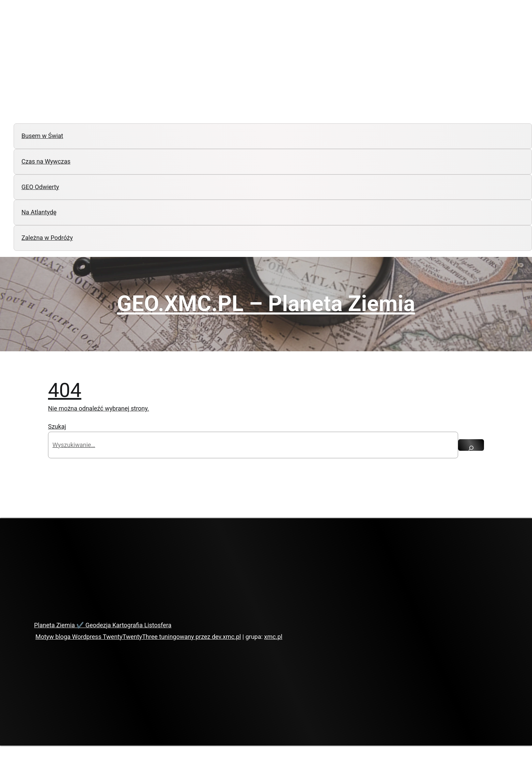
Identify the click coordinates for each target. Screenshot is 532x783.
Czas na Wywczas (46, 161)
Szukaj (57, 426)
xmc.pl (273, 637)
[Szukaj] (471, 445)
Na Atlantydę (39, 212)
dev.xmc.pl (226, 637)
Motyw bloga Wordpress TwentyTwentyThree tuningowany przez (124, 637)
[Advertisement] (266, 67)
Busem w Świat (42, 136)
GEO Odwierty (40, 187)
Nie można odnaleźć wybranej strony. (99, 408)
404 (65, 390)
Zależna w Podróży (47, 238)
